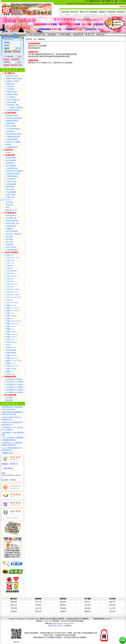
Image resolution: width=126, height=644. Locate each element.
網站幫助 (106, 4)
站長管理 (112, 611)
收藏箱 (91, 4)
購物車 (84, 4)
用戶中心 (98, 4)
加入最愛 (114, 4)
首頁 (35, 39)
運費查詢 (88, 611)
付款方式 (38, 608)
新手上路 (38, 602)
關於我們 (14, 602)
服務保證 (63, 605)
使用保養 (112, 605)
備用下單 (112, 602)
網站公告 (14, 605)
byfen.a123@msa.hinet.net (11, 475)
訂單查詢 (88, 605)
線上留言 (112, 608)
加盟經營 (14, 611)
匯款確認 (88, 608)
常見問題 (14, 608)
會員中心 (88, 602)
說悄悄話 (13, 480)
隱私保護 (63, 602)
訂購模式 (38, 605)
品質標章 (63, 611)
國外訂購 (38, 611)
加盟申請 (70, 4)
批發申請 (78, 4)
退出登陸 (122, 4)
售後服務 (63, 608)
